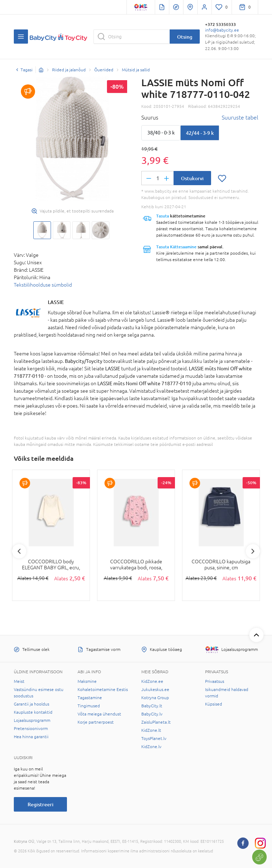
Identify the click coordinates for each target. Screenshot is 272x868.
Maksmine (87, 681)
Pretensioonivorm (31, 729)
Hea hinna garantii (31, 737)
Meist (19, 681)
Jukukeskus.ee (155, 690)
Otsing (185, 37)
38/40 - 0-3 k (161, 133)
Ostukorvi (192, 178)
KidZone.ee (152, 681)
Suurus (150, 117)
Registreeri (41, 804)
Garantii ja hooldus (32, 704)
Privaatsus (215, 681)
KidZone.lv (151, 747)
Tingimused (89, 706)
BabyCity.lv (152, 714)
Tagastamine (90, 698)
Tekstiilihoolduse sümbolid (43, 285)
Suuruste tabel (240, 117)
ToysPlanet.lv (154, 739)
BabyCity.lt (152, 706)
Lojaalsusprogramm (32, 720)
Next (253, 551)
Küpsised (214, 704)
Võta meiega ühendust (99, 714)
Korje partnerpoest (96, 722)
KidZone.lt (151, 730)
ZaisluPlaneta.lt (156, 722)
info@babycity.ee (222, 30)
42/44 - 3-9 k (200, 133)
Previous (19, 551)
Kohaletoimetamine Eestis (103, 690)
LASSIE (56, 302)
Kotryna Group (155, 698)
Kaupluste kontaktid (33, 712)
